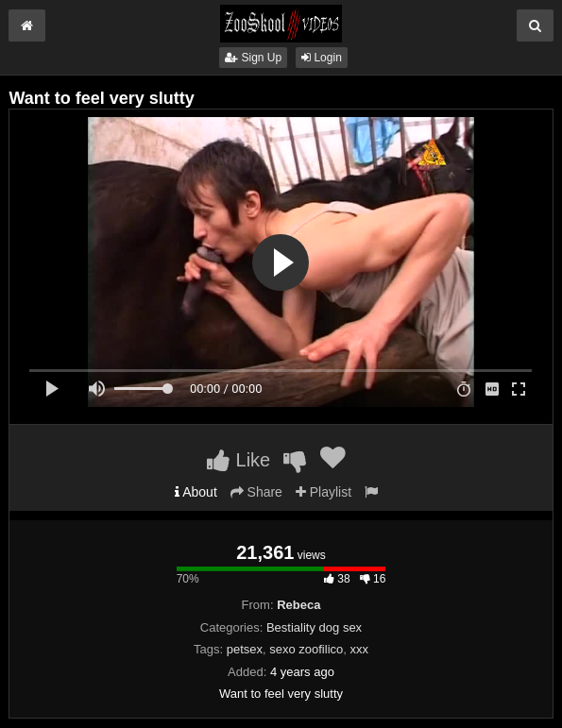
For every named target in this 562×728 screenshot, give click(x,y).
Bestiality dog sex (314, 627)
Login (322, 58)
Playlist (324, 492)
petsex (245, 649)
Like (238, 460)
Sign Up (253, 58)
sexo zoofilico (306, 649)
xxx (360, 649)
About (196, 492)
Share (256, 492)
